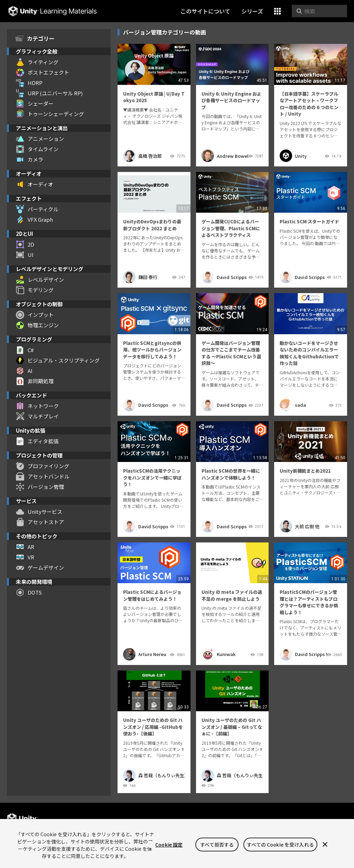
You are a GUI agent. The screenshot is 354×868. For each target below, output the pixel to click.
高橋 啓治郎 (142, 156)
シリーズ (252, 11)
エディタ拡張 (37, 441)
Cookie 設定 (169, 845)
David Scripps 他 (303, 654)
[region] (177, 843)
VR (25, 557)
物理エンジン (37, 325)
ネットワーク (37, 406)
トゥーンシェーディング (50, 114)
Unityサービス (39, 512)
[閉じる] (325, 845)
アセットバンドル (43, 476)
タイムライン (37, 149)
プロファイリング (43, 466)
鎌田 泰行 (140, 277)
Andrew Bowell (225, 156)
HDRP (29, 83)
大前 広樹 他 (300, 526)
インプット (35, 315)
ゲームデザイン (40, 568)
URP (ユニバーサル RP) (49, 93)
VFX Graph (34, 220)
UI (25, 255)
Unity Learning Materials (52, 11)
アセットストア (40, 522)
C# (25, 350)
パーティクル (37, 209)
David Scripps (224, 277)
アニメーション (40, 139)
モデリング (35, 290)
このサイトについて (205, 11)
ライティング (37, 62)
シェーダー (35, 104)
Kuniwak (218, 654)
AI (24, 371)
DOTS (29, 592)
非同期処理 (35, 381)
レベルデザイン (40, 280)
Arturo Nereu (145, 654)
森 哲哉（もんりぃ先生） (154, 775)
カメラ (30, 160)
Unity (293, 156)
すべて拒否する (217, 845)
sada (293, 405)
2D (25, 244)
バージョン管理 (40, 487)
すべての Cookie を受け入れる (280, 845)
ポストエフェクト (43, 73)
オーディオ (35, 184)
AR (25, 547)
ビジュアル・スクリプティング (58, 360)
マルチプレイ (37, 416)
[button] (277, 11)
